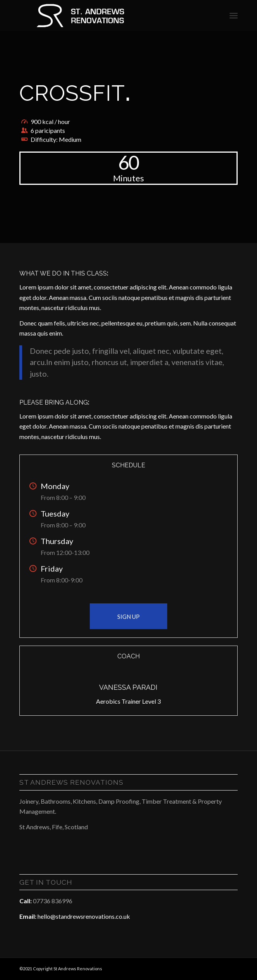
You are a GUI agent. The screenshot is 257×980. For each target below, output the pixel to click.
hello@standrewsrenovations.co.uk (84, 916)
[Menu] (234, 16)
